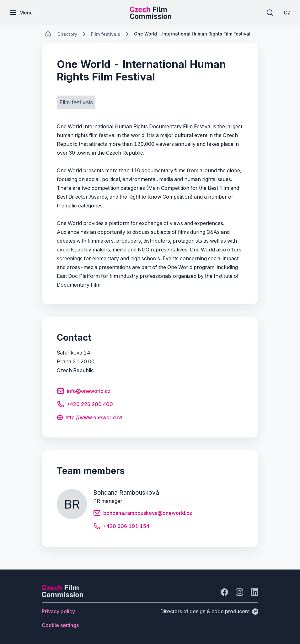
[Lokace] (67, 34)
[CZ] (287, 13)
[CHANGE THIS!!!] (48, 34)
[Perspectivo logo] (62, 595)
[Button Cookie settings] (60, 625)
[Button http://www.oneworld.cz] (90, 418)
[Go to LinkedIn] (254, 592)
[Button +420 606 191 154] (121, 527)
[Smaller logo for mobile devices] (151, 17)
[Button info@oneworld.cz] (84, 392)
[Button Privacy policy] (58, 611)
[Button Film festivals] (76, 102)
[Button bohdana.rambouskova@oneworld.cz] (143, 514)
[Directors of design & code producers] (209, 611)
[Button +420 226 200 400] (85, 405)
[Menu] (21, 13)
